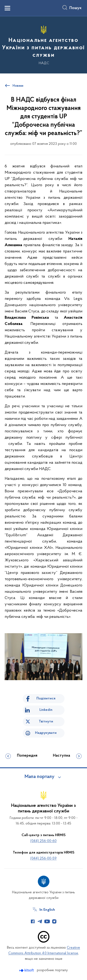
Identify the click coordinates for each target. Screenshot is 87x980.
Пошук (76, 8)
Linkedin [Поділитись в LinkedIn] (46, 710)
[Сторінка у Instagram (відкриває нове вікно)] (54, 921)
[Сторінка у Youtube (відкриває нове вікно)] (47, 921)
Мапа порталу (40, 777)
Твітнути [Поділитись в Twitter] (46, 722)
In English (47, 910)
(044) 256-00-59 (43, 858)
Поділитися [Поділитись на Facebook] (46, 699)
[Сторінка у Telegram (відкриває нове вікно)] (40, 921)
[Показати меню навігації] (7, 8)
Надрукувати (46, 733)
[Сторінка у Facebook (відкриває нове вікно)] (33, 921)
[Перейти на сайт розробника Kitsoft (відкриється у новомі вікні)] (27, 970)
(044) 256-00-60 (43, 841)
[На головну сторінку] (43, 44)
